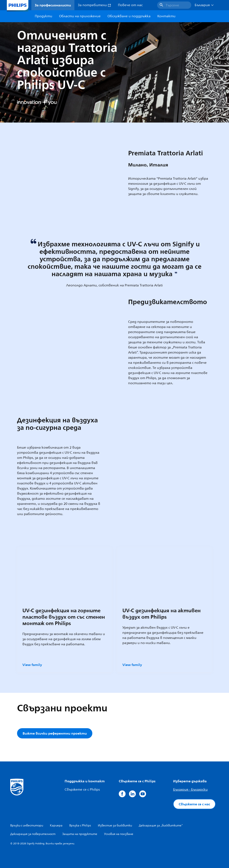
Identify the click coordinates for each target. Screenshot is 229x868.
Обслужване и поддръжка (129, 16)
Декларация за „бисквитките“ (161, 825)
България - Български (190, 790)
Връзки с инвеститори (27, 825)
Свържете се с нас (194, 804)
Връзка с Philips (80, 825)
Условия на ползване (119, 834)
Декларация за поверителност (33, 834)
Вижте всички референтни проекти (55, 733)
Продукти (43, 16)
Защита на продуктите (80, 834)
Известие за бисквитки (115, 825)
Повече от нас (130, 5)
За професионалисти (53, 5)
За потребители (94, 5)
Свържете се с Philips (82, 790)
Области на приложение (80, 16)
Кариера (56, 825)
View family (32, 665)
